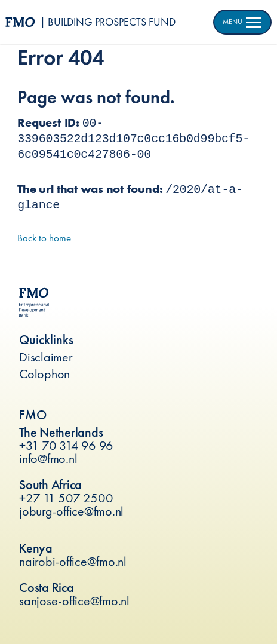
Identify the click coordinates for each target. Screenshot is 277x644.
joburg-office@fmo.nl (71, 511)
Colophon (44, 374)
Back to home (44, 238)
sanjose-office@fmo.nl (74, 601)
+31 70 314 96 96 (66, 445)
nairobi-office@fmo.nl (73, 561)
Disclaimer (46, 357)
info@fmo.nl (48, 459)
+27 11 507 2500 (66, 498)
